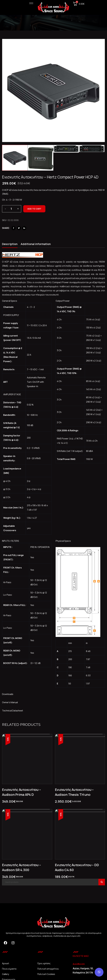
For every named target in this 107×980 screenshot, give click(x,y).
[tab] (10, 244)
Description (10, 244)
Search (102, 882)
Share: (6, 228)
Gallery (6, 974)
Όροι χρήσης (44, 963)
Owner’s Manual (10, 702)
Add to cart (34, 209)
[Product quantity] (12, 209)
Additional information (36, 244)
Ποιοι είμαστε (9, 969)
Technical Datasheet (13, 711)
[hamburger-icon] (31, 3)
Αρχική (6, 963)
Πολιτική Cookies (46, 974)
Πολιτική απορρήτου (48, 969)
